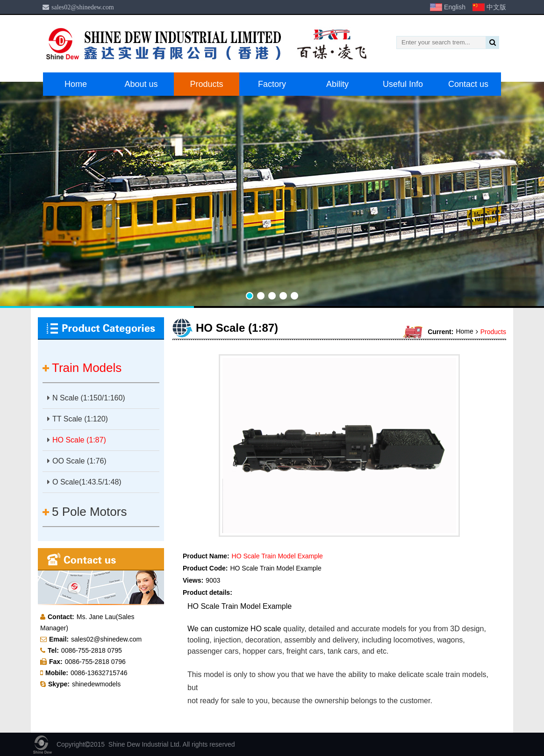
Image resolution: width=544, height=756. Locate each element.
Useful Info (403, 84)
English (455, 7)
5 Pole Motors (89, 512)
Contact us (468, 84)
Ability (337, 84)
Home (76, 84)
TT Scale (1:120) (78, 419)
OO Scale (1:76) (77, 461)
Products (206, 84)
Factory (272, 84)
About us (141, 84)
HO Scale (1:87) (77, 440)
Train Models (87, 368)
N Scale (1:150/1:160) (86, 398)
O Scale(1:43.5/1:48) (84, 482)
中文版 (496, 7)
